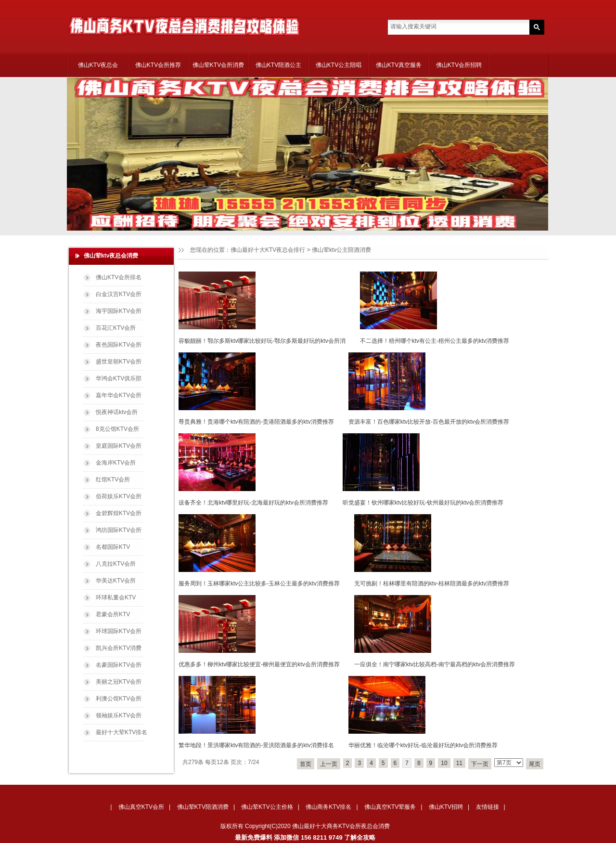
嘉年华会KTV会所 (119, 395)
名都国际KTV (113, 547)
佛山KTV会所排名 (119, 277)
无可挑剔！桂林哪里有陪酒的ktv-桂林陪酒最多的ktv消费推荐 (432, 584)
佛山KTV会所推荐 (158, 65)
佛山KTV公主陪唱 (339, 65)
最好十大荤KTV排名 (122, 732)
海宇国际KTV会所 (119, 311)
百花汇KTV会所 (116, 328)
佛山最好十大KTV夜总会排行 (268, 250)
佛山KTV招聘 (446, 807)
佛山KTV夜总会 (98, 65)
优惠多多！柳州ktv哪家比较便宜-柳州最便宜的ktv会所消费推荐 (259, 664)
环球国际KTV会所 (119, 631)
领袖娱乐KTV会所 (119, 715)
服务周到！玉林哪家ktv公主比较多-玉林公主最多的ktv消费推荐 (259, 584)
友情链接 (488, 807)
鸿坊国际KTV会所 (119, 530)
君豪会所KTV (113, 614)
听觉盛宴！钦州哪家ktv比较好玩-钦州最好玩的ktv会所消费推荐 (423, 503)
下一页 (480, 764)
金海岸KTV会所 (116, 463)
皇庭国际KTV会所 (119, 446)
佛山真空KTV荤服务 (390, 807)
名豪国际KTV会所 (119, 665)
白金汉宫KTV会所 (119, 294)
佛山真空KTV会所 (141, 807)
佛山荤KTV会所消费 (218, 65)
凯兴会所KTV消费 (119, 648)
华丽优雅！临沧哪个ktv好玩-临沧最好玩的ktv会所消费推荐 (423, 745)
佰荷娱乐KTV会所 (119, 496)
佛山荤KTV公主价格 (267, 807)
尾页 (535, 764)
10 (444, 763)
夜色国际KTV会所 (119, 345)
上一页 (329, 764)
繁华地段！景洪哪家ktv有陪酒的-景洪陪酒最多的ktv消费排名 (256, 745)
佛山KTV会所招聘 (459, 65)
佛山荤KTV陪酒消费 (203, 807)
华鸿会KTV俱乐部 (119, 378)
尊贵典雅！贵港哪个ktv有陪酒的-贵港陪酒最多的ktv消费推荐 (256, 422)
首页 (306, 764)
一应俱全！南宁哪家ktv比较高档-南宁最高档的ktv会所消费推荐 (435, 664)
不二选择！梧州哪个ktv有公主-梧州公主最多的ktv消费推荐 (435, 341)
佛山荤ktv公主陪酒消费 (341, 250)
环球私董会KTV (116, 597)
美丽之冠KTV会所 (119, 682)
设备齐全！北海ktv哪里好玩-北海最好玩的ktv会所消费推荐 (253, 503)
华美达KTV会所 (116, 581)
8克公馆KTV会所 (117, 429)
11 (459, 763)
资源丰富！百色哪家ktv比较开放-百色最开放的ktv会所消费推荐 (429, 422)
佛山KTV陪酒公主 (278, 65)
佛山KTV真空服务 (399, 65)
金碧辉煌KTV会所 (119, 513)
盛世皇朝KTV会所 (119, 362)
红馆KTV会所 (113, 480)
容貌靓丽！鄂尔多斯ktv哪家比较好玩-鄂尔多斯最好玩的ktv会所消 (262, 341)
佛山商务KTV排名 (328, 807)
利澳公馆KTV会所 (119, 699)
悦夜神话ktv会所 (117, 412)
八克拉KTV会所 (116, 564)
